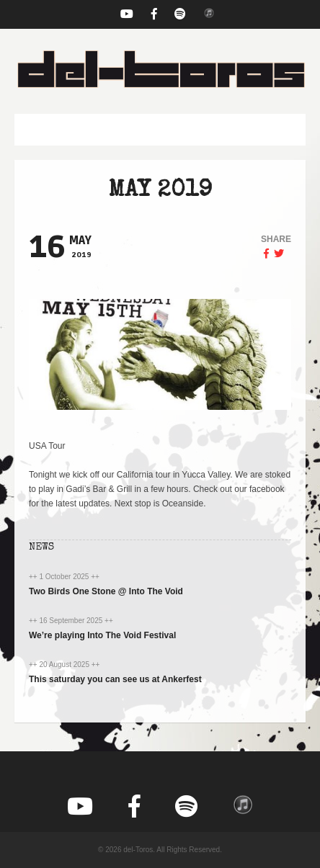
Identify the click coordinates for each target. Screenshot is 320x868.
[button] (160, 130)
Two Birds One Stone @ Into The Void (106, 591)
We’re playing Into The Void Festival (102, 635)
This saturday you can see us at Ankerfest (115, 679)
